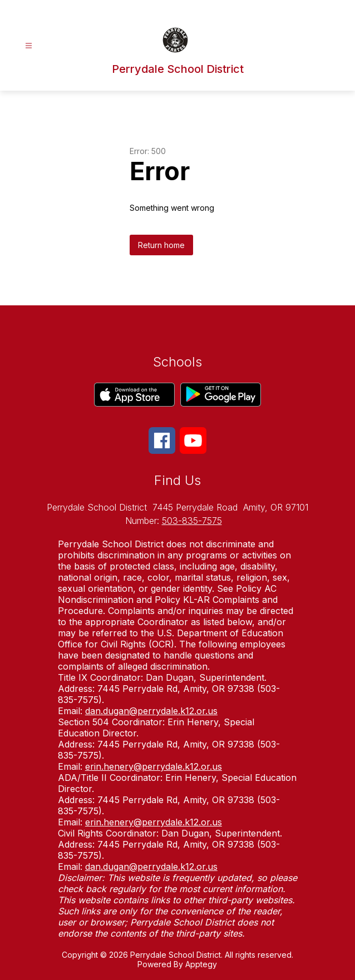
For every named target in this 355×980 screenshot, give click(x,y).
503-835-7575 (192, 521)
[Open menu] (29, 46)
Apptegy (201, 964)
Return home (161, 245)
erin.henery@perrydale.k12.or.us (154, 766)
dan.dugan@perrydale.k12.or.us (151, 711)
